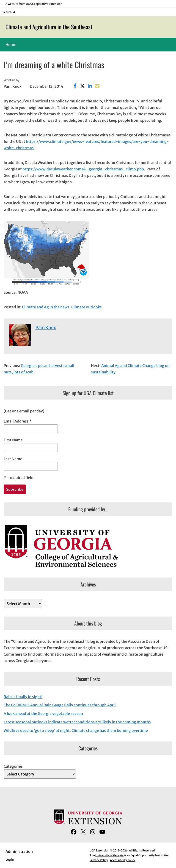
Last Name (13, 459)
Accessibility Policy (123, 860)
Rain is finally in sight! (23, 697)
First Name (13, 440)
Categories (13, 766)
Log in (10, 860)
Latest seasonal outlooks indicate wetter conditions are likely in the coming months (77, 722)
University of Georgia (109, 855)
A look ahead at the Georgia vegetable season (43, 713)
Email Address (18, 421)
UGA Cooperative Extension (44, 4)
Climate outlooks (87, 307)
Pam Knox (46, 328)
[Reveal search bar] (9, 12)
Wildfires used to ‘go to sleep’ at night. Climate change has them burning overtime (76, 730)
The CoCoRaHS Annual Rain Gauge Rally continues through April (60, 705)
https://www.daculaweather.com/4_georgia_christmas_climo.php (83, 169)
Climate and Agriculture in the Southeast (49, 27)
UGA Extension (99, 850)
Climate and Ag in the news (46, 307)
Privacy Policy (99, 860)
